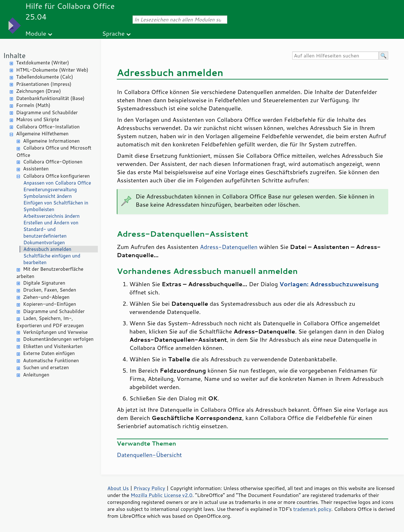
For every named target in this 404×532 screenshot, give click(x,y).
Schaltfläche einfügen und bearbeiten (52, 259)
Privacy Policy (149, 488)
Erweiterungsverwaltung (50, 189)
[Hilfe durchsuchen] (383, 56)
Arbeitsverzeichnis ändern (51, 216)
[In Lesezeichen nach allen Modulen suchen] (180, 20)
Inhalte (14, 55)
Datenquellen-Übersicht (149, 455)
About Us (118, 488)
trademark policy (312, 509)
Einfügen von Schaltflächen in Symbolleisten (56, 206)
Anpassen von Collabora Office (57, 183)
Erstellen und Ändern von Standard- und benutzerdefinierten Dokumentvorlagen (51, 233)
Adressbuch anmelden (47, 249)
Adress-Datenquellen (229, 247)
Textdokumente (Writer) (43, 63)
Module (36, 33)
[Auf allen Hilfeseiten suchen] (336, 56)
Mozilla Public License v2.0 (162, 495)
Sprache (113, 33)
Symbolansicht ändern (48, 196)
